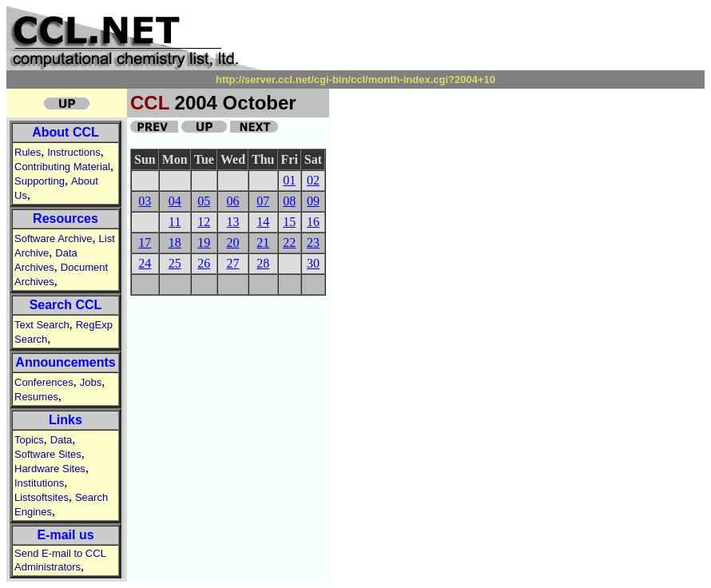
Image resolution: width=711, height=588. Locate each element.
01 (289, 180)
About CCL (66, 132)
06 (232, 201)
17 (145, 242)
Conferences (44, 382)
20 (232, 242)
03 (145, 201)
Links (66, 420)
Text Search (42, 325)
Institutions (39, 483)
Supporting (40, 181)
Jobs (91, 382)
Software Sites (48, 454)
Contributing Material (62, 167)
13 (232, 222)
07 (263, 201)
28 (263, 263)
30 (313, 263)
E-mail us (65, 535)
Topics (29, 440)
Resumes (36, 397)
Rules (28, 152)
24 (145, 263)
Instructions (73, 152)
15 (289, 222)
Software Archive (54, 238)
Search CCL (66, 305)
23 (313, 242)
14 (263, 222)
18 (175, 242)
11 (175, 222)
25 (175, 263)
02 (313, 180)
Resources (66, 219)
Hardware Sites (50, 469)
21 (263, 242)
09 (313, 201)
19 (204, 242)
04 (175, 201)
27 (232, 263)
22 (289, 242)
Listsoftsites (42, 497)
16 (313, 222)
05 (204, 201)
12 (204, 222)
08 (289, 201)
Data (61, 440)
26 (204, 263)
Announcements (65, 362)
